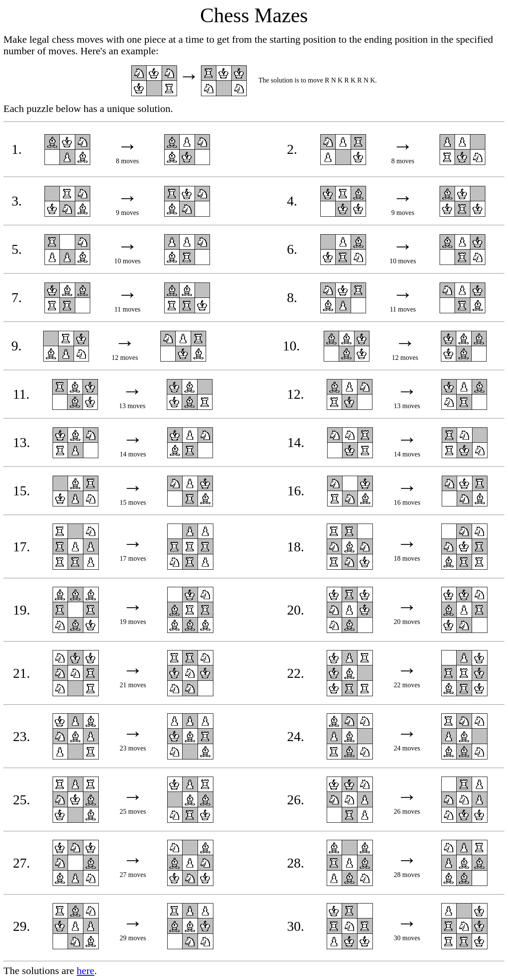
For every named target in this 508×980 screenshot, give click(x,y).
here (85, 971)
